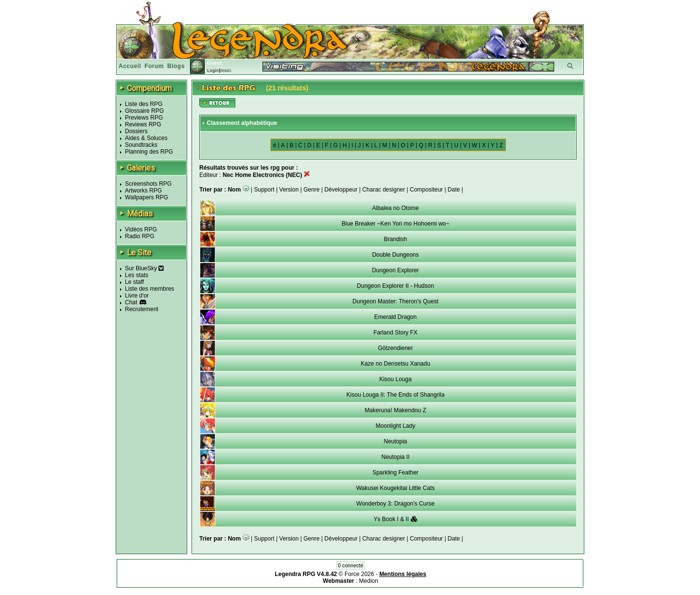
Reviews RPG (143, 124)
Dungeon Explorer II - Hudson (395, 286)
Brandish (395, 239)
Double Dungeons (395, 255)
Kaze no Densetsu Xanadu (395, 364)
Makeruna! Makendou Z (395, 410)
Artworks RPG (143, 191)
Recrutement (142, 309)
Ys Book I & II (395, 519)
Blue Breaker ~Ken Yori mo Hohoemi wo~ (395, 224)
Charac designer (384, 190)
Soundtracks (141, 145)
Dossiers (136, 131)
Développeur (341, 190)
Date (454, 190)
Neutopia (395, 441)
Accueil (130, 66)
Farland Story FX (395, 332)
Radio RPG (140, 236)
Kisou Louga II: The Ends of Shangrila (396, 395)
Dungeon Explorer (395, 270)
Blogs (176, 66)
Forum (154, 66)
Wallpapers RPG (147, 197)
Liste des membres (149, 289)
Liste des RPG (144, 104)
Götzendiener (395, 348)
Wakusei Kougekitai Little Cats (396, 488)
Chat (131, 302)
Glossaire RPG (144, 111)
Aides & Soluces (146, 138)
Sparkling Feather (395, 472)
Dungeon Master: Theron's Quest (395, 301)
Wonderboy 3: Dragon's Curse (395, 504)
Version (289, 190)
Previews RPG (144, 118)
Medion (369, 581)
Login (213, 70)
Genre (311, 190)
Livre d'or (137, 296)
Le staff (134, 282)
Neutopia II (395, 457)
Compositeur (426, 190)
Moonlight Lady (395, 426)
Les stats (137, 275)
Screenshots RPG (148, 184)
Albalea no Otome (395, 208)
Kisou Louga (395, 379)
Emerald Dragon (395, 317)
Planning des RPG (149, 152)
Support (264, 190)
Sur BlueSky (144, 268)
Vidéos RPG (141, 229)
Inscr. (226, 70)
